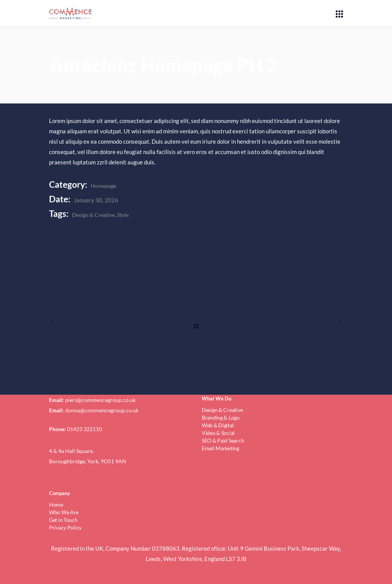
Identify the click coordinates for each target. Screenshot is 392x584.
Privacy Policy (65, 527)
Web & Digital (218, 425)
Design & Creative (93, 215)
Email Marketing (220, 448)
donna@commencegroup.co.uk (102, 410)
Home (56, 504)
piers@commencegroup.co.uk (100, 400)
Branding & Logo (221, 417)
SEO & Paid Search (223, 440)
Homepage (104, 186)
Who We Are (64, 512)
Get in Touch (63, 520)
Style (123, 215)
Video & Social (218, 433)
